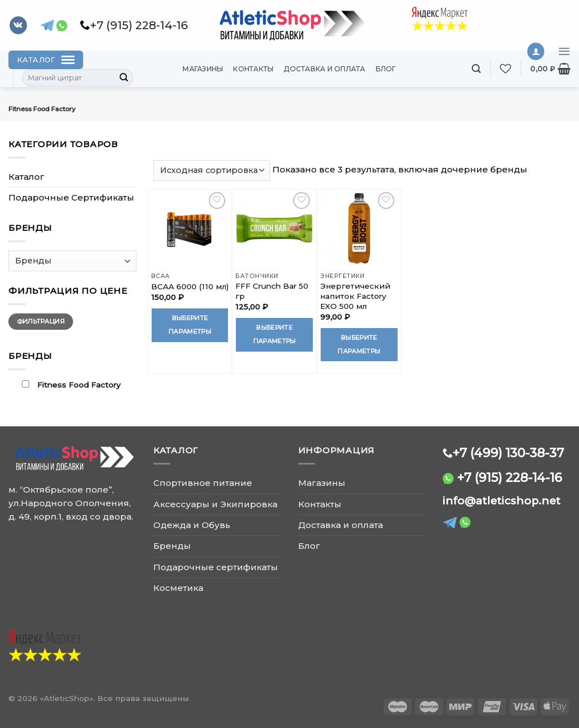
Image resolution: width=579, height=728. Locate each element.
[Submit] (124, 78)
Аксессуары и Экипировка (215, 504)
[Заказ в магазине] (212, 170)
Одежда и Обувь (192, 525)
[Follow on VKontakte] (18, 25)
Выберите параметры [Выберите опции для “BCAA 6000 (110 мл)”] (190, 325)
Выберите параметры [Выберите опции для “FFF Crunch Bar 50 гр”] (275, 334)
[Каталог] (46, 60)
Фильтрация (41, 321)
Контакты (253, 69)
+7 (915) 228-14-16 (510, 477)
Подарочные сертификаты (216, 567)
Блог (386, 69)
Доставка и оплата (324, 69)
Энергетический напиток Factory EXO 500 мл (355, 296)
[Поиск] (476, 69)
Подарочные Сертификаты (71, 197)
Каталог (26, 177)
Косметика (178, 588)
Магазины (203, 69)
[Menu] (564, 51)
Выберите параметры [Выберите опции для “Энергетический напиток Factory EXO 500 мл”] (359, 344)
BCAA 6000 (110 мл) (190, 286)
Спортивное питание (203, 483)
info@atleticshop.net (502, 501)
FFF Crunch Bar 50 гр (272, 291)
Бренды (172, 546)
